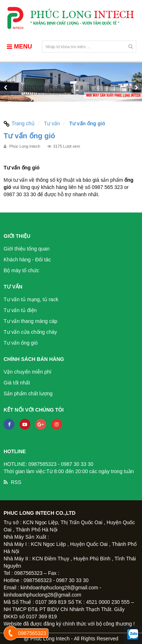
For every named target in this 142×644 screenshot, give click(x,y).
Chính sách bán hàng (34, 359)
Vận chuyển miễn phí (27, 372)
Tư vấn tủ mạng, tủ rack (31, 299)
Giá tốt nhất (17, 383)
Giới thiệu (17, 236)
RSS (16, 482)
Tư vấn (52, 123)
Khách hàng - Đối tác (27, 260)
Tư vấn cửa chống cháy (30, 332)
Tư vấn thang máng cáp (31, 321)
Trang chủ (19, 123)
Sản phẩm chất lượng (28, 393)
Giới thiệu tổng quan (27, 249)
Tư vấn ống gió (21, 343)
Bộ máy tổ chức (21, 270)
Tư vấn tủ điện (20, 310)
